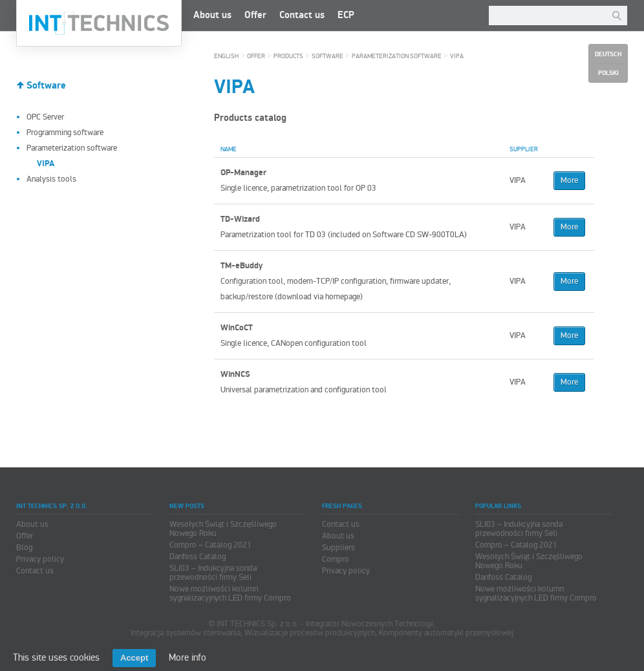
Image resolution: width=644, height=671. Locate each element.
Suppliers (338, 548)
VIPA (457, 56)
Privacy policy (40, 559)
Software (46, 86)
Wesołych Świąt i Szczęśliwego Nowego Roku (223, 529)
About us (212, 15)
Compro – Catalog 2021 (210, 545)
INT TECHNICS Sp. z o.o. (99, 23)
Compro (336, 559)
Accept (134, 658)
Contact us (302, 15)
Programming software (65, 133)
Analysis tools (51, 179)
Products (288, 56)
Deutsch (608, 54)
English (226, 56)
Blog (24, 548)
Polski (608, 73)
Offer (255, 15)
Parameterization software (72, 148)
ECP (346, 15)
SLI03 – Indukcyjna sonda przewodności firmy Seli (213, 573)
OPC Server (45, 117)
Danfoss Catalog (198, 557)
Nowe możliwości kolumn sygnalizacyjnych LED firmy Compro (230, 593)
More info (188, 657)
